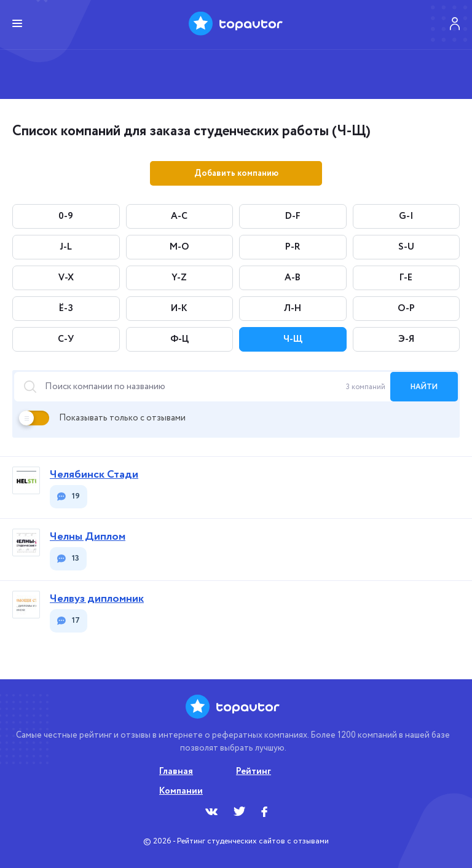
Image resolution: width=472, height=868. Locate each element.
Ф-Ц (179, 339)
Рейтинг (254, 771)
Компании (181, 791)
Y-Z (179, 278)
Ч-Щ (293, 339)
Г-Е (406, 278)
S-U (406, 247)
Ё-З (66, 309)
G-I (406, 216)
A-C (179, 216)
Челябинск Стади (94, 475)
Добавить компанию (236, 173)
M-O (179, 247)
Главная (176, 771)
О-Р (406, 309)
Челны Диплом (88, 537)
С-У (66, 339)
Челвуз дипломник (97, 599)
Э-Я (406, 339)
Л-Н (293, 309)
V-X (66, 278)
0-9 (66, 216)
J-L (66, 247)
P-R (293, 247)
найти (424, 387)
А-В (293, 278)
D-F (293, 216)
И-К (179, 309)
